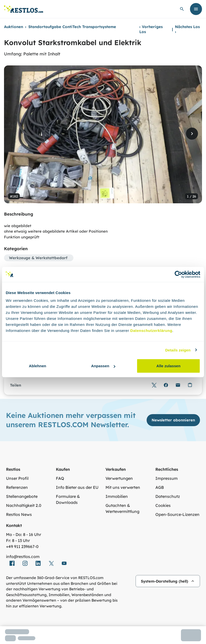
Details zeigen (178, 350)
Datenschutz (168, 496)
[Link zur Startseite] (24, 9)
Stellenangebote (22, 496)
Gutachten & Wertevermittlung (122, 508)
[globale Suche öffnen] (182, 9)
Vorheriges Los (151, 29)
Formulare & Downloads (68, 499)
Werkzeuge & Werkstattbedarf (38, 258)
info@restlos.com (23, 557)
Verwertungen (119, 478)
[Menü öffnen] (196, 9)
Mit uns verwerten (123, 487)
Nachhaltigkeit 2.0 (24, 505)
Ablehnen (37, 366)
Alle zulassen (168, 366)
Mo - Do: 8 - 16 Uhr (24, 534)
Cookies (163, 505)
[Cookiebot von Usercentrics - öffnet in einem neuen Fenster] (178, 274)
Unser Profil (17, 478)
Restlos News (19, 514)
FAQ (60, 478)
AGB (160, 487)
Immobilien (117, 496)
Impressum (167, 478)
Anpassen (103, 366)
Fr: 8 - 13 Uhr (18, 540)
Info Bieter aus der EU (77, 487)
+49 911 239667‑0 (22, 546)
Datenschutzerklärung (151, 331)
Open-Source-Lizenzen (177, 514)
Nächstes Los (187, 29)
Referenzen (17, 487)
